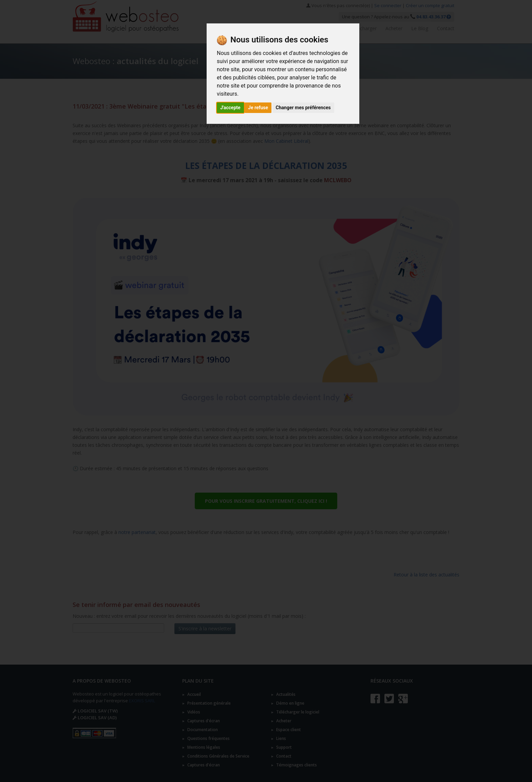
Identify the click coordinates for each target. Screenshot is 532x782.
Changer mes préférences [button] (303, 108)
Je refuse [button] (258, 108)
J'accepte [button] (230, 108)
